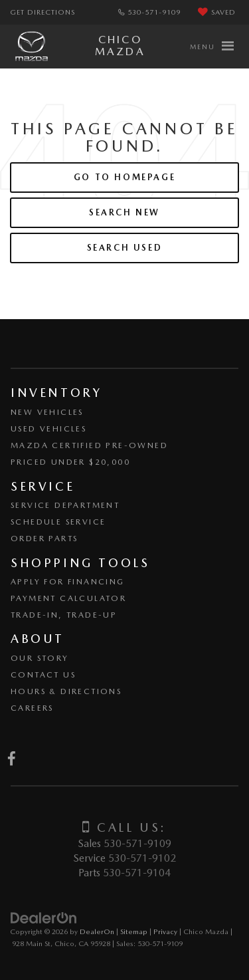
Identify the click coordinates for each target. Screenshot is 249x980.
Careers (32, 708)
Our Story (40, 658)
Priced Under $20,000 (70, 462)
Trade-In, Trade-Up (64, 615)
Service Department (65, 505)
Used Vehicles (48, 429)
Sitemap (134, 931)
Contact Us (43, 675)
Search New (124, 212)
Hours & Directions (66, 691)
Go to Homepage (124, 177)
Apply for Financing (68, 582)
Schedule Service (58, 522)
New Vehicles (47, 412)
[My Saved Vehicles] (217, 12)
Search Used (125, 248)
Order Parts (44, 539)
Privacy (165, 931)
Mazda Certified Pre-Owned (89, 445)
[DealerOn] (44, 917)
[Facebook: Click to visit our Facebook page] (12, 760)
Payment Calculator (68, 598)
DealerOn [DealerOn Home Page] (97, 931)
